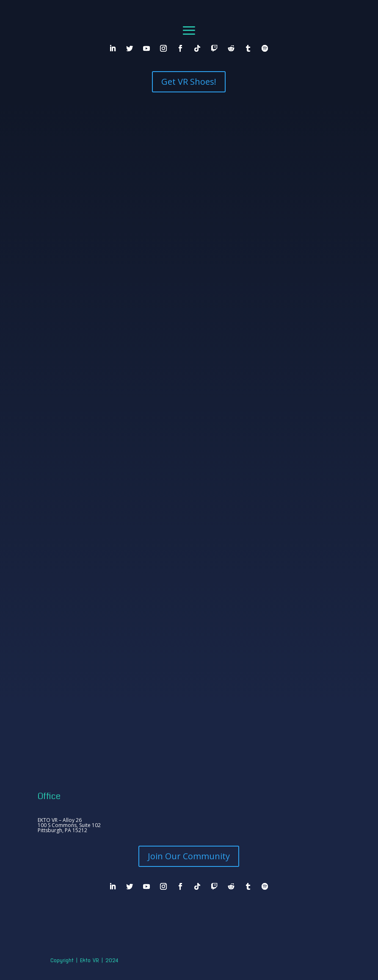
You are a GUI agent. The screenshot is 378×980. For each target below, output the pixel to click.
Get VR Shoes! (189, 82)
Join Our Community (189, 856)
